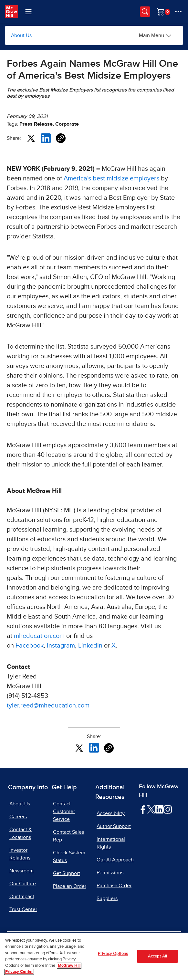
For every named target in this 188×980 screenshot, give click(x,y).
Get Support (67, 873)
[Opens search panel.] (145, 12)
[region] (94, 956)
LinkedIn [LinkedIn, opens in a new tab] (90, 646)
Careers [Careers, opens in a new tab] (18, 817)
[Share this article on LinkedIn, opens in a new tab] (46, 138)
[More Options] (178, 12)
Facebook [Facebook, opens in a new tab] (30, 646)
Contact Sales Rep (68, 836)
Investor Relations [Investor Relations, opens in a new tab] (20, 854)
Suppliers (107, 898)
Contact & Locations (21, 833)
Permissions (110, 873)
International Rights (111, 843)
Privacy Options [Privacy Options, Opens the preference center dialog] (113, 954)
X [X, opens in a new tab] (114, 646)
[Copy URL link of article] (61, 138)
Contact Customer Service (64, 812)
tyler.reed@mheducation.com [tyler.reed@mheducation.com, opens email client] (48, 706)
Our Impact (22, 897)
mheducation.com (39, 636)
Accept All (157, 956)
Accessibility (111, 813)
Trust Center (23, 909)
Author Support (114, 826)
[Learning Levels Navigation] (28, 12)
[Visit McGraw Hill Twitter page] (151, 809)
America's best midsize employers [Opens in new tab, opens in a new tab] (111, 178)
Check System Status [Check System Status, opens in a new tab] (69, 857)
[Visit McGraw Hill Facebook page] (143, 809)
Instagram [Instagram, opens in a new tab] (61, 646)
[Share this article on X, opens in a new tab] (31, 138)
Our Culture (23, 884)
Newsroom (21, 871)
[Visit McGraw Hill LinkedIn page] (159, 809)
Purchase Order (114, 886)
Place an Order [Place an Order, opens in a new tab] (70, 886)
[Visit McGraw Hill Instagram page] (167, 809)
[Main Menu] (155, 35)
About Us (21, 35)
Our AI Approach (115, 860)
